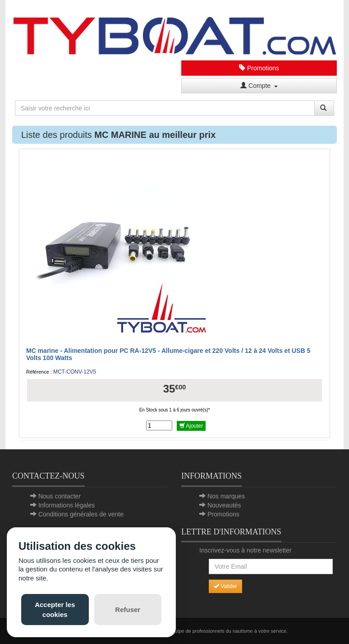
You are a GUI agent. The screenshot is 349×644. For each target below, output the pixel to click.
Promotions (259, 68)
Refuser (128, 610)
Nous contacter (60, 496)
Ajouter (191, 426)
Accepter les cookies (55, 609)
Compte (259, 86)
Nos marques (226, 496)
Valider (225, 586)
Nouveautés (224, 505)
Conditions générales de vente (81, 514)
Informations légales (67, 505)
